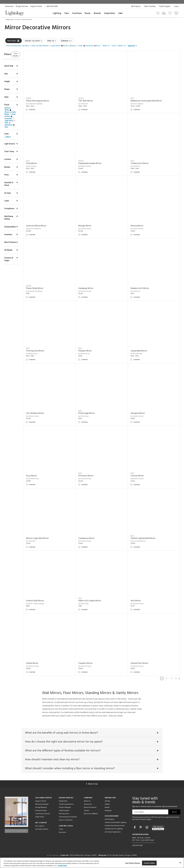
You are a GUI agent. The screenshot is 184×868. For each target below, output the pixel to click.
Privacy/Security (41, 815)
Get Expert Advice (42, 834)
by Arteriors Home (92, 229)
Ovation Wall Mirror (46, 601)
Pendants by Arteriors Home (115, 831)
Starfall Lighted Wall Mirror (147, 538)
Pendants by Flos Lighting (114, 834)
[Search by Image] (164, 13)
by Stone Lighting (141, 104)
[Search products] (158, 13)
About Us (87, 806)
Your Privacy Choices (43, 819)
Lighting (57, 13)
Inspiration (110, 13)
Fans (67, 13)
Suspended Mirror (143, 351)
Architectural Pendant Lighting (116, 827)
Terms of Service (141, 824)
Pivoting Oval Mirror (47, 351)
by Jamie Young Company (47, 604)
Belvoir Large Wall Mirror (49, 538)
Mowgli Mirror (92, 226)
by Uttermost (91, 104)
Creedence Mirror (94, 538)
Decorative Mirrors (27, 20)
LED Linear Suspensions (113, 837)
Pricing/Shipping (41, 812)
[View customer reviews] (158, 833)
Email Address (139, 817)
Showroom (9, 6)
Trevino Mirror (141, 476)
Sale (120, 13)
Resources (62, 837)
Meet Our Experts (90, 812)
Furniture (77, 13)
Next (179, 678)
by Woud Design (140, 354)
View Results (25, 54)
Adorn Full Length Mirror (97, 601)
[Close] (180, 863)
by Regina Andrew (92, 166)
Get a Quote (40, 831)
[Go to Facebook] (135, 832)
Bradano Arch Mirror (144, 288)
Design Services (22, 6)
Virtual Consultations (66, 809)
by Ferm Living (42, 166)
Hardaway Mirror (93, 288)
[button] (58, 46)
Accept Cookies (149, 863)
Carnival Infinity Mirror (48, 226)
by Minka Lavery (43, 354)
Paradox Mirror (93, 351)
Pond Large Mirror (94, 413)
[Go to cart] (176, 13)
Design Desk (63, 806)
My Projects (136, 6)
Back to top (92, 789)
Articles (107, 806)
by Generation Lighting (46, 104)
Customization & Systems (68, 822)
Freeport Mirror (93, 663)
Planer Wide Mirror (46, 288)
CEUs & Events (64, 819)
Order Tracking (150, 6)
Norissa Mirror (141, 226)
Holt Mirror (139, 601)
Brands (97, 13)
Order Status (40, 822)
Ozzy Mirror (43, 476)
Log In (176, 6)
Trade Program (165, 6)
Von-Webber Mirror (46, 413)
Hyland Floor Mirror (143, 663)
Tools (61, 834)
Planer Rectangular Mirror (49, 101)
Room (88, 13)
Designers (108, 815)
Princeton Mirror (93, 476)
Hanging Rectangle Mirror (97, 163)
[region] (92, 863)
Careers (86, 815)
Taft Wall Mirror (93, 101)
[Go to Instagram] (147, 832)
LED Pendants (110, 824)
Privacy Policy (174, 822)
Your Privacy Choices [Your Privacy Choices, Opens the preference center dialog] (133, 863)
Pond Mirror (43, 163)
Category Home (10, 20)
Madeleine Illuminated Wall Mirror (150, 101)
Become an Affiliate (91, 819)
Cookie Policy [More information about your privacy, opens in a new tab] (62, 866)
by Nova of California (45, 229)
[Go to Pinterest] (141, 832)
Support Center (36, 6)
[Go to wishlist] (171, 13)
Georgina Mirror (142, 413)
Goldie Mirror (44, 663)
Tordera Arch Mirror (143, 163)
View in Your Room (66, 825)
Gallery (107, 809)
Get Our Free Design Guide (16, 835)
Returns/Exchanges (42, 809)
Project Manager (65, 812)
